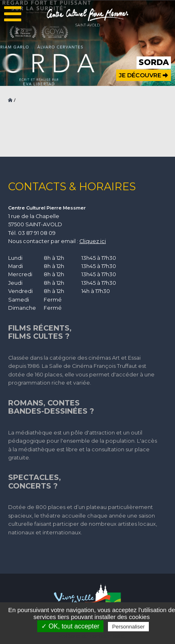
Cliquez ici (93, 241)
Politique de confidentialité (92, 636)
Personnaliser (128, 627)
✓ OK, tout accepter (70, 626)
